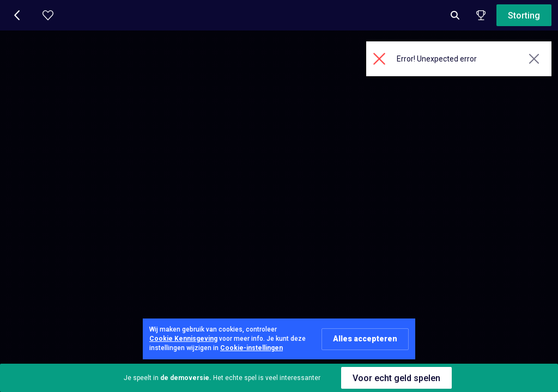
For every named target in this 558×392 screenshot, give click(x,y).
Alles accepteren (365, 339)
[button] (17, 15)
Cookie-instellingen (251, 348)
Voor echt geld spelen (396, 378)
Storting (524, 16)
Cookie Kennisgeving (183, 339)
